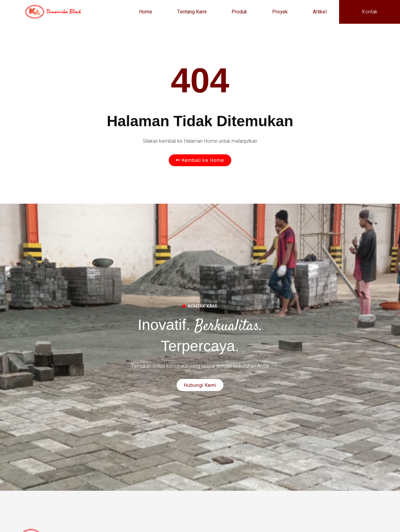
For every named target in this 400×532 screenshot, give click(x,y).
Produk (239, 12)
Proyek (280, 12)
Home (146, 12)
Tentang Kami (192, 12)
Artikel (320, 12)
